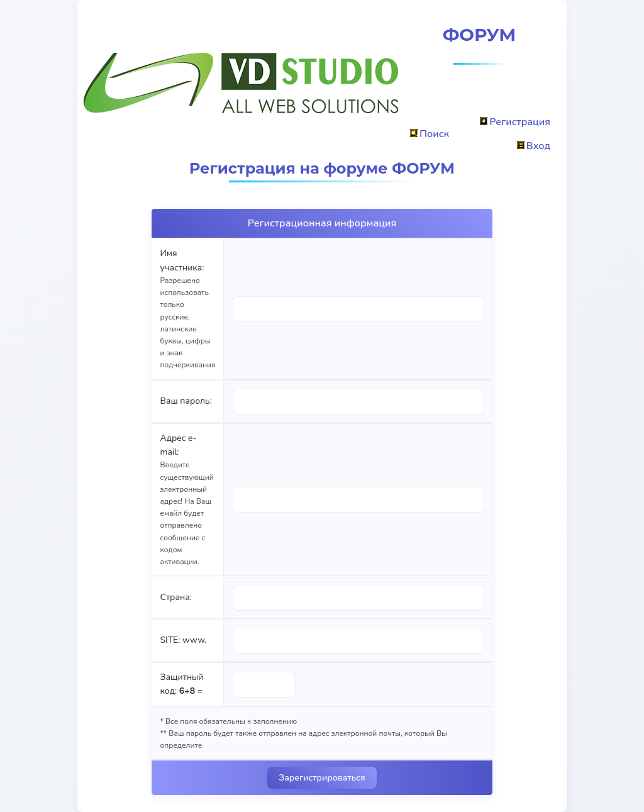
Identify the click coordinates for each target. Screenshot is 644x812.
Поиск (430, 134)
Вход (534, 146)
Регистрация (515, 122)
